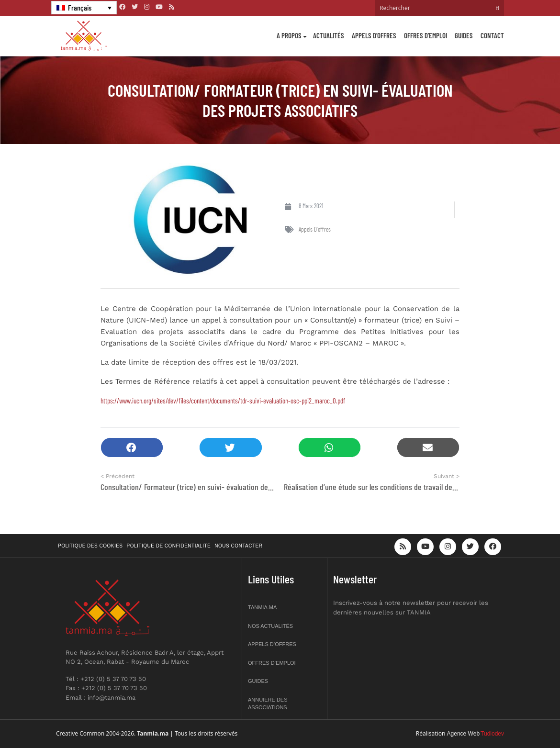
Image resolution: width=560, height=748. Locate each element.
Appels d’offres (374, 35)
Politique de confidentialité (169, 546)
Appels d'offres (315, 229)
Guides (464, 35)
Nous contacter (238, 546)
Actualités (329, 35)
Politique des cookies (90, 546)
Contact (492, 35)
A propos (289, 35)
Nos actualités (270, 626)
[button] (132, 448)
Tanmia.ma (262, 607)
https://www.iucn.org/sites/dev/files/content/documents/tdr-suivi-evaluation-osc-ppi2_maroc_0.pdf (223, 401)
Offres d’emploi (426, 35)
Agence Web (464, 734)
